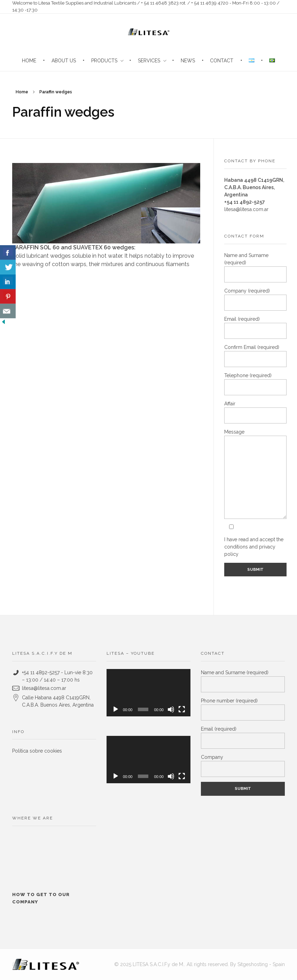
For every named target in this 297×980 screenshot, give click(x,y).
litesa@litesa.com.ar (246, 209)
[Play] (116, 709)
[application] (148, 693)
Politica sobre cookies (37, 751)
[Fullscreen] (182, 709)
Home (22, 92)
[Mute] (171, 709)
